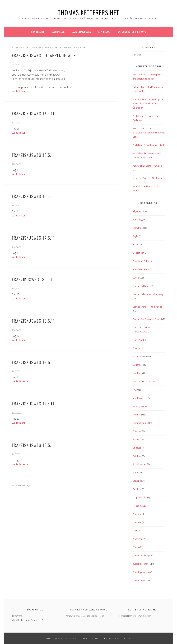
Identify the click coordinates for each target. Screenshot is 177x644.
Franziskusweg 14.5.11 (33, 238)
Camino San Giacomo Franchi (147, 319)
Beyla (135, 236)
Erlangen (137, 348)
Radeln (136, 439)
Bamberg (137, 220)
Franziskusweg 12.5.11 (33, 362)
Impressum (104, 32)
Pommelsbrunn (140, 423)
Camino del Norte (141, 286)
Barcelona (138, 228)
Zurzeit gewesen (141, 572)
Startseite (38, 32)
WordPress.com (121, 638)
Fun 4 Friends (139, 356)
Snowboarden (140, 464)
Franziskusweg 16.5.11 (33, 155)
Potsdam (137, 431)
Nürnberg (137, 415)
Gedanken (138, 365)
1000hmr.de (58, 32)
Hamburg (137, 373)
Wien (135, 531)
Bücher (136, 278)
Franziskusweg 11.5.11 (33, 404)
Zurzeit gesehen (140, 564)
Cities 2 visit (138, 340)
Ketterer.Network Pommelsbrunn (135, 616)
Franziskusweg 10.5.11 (33, 445)
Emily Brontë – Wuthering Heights (149, 145)
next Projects (139, 398)
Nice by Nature (140, 406)
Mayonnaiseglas (81, 32)
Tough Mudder (140, 497)
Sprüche (137, 481)
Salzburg (137, 448)
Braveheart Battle (141, 261)
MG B (135, 390)
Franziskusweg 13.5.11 (33, 321)
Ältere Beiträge (21, 485)
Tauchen (137, 489)
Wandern (137, 514)
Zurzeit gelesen (140, 555)
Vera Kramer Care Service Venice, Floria (85, 616)
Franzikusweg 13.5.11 (32, 279)
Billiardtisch (138, 253)
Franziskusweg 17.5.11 (33, 113)
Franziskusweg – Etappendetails (44, 55)
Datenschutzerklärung (132, 32)
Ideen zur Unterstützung (144, 381)
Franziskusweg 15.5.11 (33, 196)
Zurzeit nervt (139, 580)
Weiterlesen (20, 91)
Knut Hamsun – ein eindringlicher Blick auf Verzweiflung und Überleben (149, 104)
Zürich (136, 547)
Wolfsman (138, 539)
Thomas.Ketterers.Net (89, 12)
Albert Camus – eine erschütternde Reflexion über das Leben (149, 133)
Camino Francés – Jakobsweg (147, 307)
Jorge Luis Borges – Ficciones (147, 178)
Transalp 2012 (139, 506)
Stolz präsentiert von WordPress (67, 638)
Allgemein (137, 211)
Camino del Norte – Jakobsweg (148, 294)
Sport (135, 472)
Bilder (135, 244)
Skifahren (137, 456)
